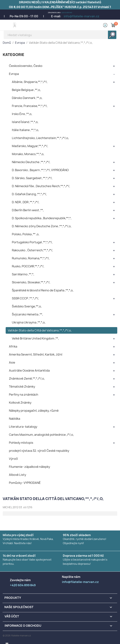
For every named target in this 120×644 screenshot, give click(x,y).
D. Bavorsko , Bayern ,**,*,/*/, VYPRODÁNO (40, 170)
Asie (12, 362)
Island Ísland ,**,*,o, (25, 122)
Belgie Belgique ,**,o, (26, 90)
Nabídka (15, 419)
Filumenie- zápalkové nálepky (29, 467)
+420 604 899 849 (67, 13)
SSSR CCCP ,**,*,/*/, (25, 298)
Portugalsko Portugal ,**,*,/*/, (32, 242)
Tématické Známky (22, 387)
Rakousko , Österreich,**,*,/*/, (32, 250)
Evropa (14, 74)
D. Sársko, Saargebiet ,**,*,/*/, (32, 178)
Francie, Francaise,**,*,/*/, (30, 106)
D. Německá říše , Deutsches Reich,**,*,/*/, (41, 186)
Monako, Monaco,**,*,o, (28, 154)
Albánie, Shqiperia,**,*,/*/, (30, 82)
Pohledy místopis (21, 443)
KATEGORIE (14, 55)
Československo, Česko (26, 66)
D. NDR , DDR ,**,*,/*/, (26, 202)
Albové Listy (18, 475)
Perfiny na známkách (24, 395)
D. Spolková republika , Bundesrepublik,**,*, (42, 218)
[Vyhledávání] (60, 35)
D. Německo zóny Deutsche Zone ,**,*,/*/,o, (42, 226)
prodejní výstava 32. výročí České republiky (39, 451)
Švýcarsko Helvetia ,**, (27, 314)
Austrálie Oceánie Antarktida (29, 370)
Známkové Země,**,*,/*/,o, (27, 378)
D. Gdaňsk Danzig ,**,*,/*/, (29, 194)
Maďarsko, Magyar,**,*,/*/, (30, 146)
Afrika (13, 346)
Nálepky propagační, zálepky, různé (34, 411)
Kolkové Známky (20, 403)
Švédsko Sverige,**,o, (27, 306)
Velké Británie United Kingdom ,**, (35, 338)
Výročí (13, 459)
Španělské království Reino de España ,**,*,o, (43, 290)
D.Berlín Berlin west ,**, (28, 210)
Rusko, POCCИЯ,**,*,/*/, (28, 266)
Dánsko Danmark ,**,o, (27, 98)
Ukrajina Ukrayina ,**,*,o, (29, 322)
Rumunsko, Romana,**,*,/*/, (31, 258)
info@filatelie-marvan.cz (82, 16)
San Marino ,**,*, (23, 274)
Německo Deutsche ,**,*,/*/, (31, 162)
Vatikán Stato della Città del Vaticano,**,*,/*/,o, (40, 330)
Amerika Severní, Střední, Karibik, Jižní (36, 354)
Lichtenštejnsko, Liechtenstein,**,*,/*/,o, (40, 138)
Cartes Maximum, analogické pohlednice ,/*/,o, (41, 435)
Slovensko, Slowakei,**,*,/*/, (31, 282)
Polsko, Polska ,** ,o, (26, 234)
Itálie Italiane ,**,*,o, (25, 130)
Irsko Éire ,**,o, (22, 114)
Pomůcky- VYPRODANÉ (25, 483)
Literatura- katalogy (23, 427)
